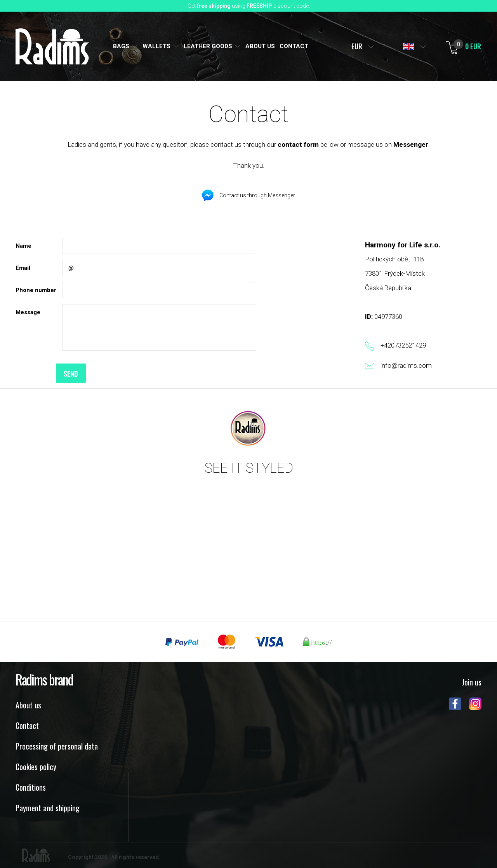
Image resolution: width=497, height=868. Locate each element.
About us (28, 705)
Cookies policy (36, 767)
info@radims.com (406, 365)
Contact (27, 725)
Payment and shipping (48, 808)
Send (77, 374)
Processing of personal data (57, 746)
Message (28, 312)
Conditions (31, 787)
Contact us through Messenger (257, 195)
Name (23, 246)
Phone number (36, 290)
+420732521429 (403, 345)
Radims (52, 46)
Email (23, 268)
